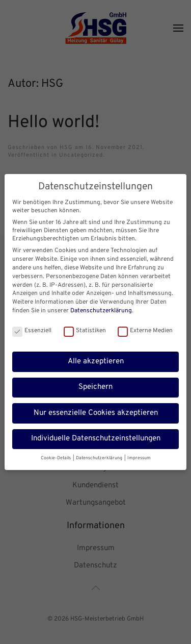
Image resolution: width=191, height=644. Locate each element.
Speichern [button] (95, 386)
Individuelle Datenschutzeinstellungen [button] (96, 437)
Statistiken (85, 329)
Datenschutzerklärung (101, 309)
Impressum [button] (139, 456)
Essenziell (32, 329)
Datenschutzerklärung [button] (100, 456)
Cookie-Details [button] (56, 456)
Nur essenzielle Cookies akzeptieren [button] (96, 411)
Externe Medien (145, 329)
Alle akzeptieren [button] (96, 360)
